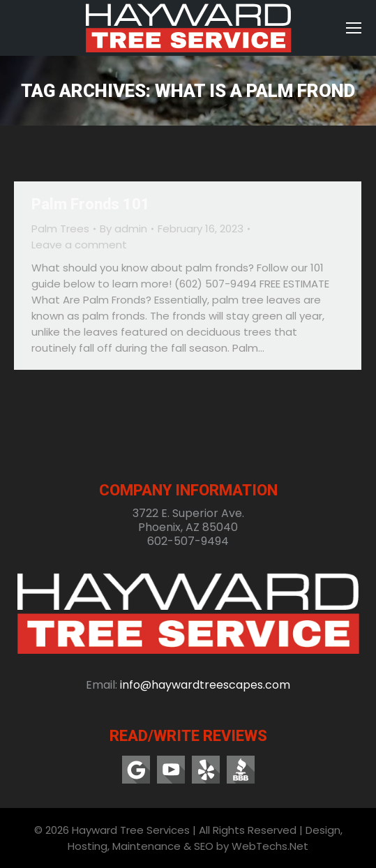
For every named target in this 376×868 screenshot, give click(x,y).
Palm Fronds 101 (91, 204)
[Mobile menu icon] (354, 28)
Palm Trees (60, 229)
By (123, 229)
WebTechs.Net (270, 846)
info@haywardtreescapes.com (205, 685)
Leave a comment (79, 245)
